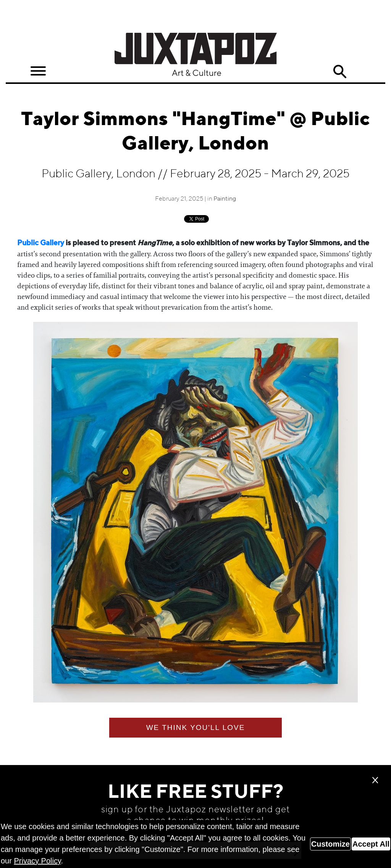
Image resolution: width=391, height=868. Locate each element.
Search (339, 72)
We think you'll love (196, 727)
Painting (225, 199)
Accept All (371, 844)
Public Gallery (41, 243)
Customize (330, 844)
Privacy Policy (37, 861)
